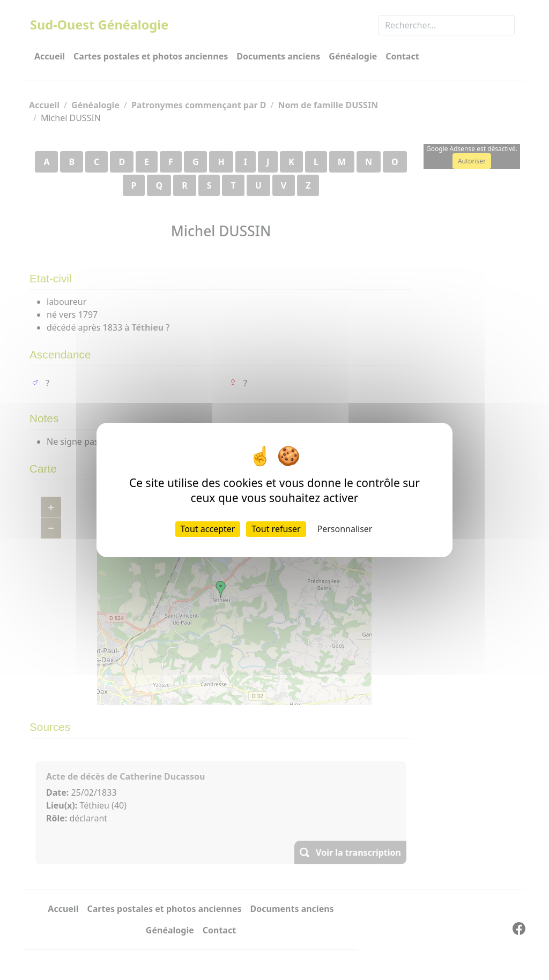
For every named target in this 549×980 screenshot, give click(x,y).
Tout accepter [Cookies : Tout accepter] (208, 529)
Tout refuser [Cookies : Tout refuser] (276, 529)
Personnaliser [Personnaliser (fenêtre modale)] (345, 529)
